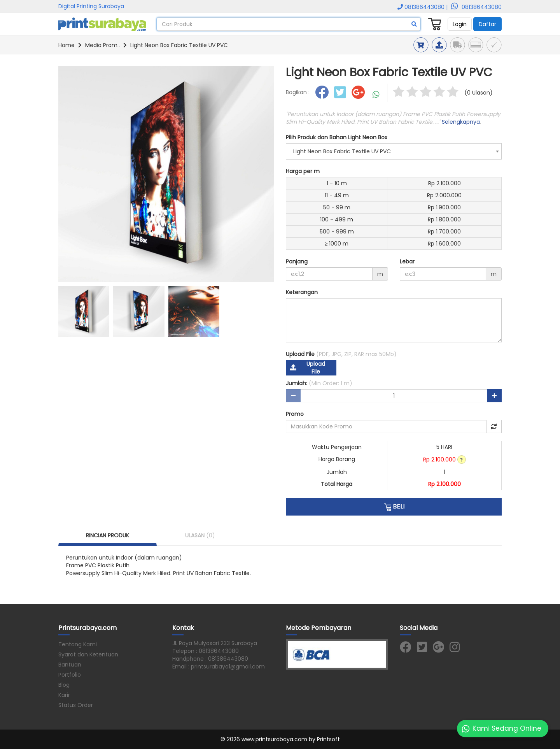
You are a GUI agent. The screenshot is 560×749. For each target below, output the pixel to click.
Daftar (487, 24)
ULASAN (200, 535)
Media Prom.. (102, 45)
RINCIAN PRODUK (108, 535)
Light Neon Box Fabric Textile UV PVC (179, 45)
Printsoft (328, 739)
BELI (394, 507)
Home (66, 45)
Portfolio (70, 675)
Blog (64, 685)
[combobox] (394, 151)
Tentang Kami (78, 644)
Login (460, 24)
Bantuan (70, 665)
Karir (64, 695)
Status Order (76, 705)
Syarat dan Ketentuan (88, 654)
